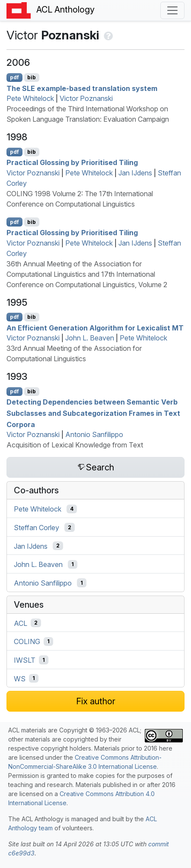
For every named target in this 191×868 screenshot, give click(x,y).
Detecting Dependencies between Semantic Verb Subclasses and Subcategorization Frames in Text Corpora (93, 413)
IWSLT (25, 660)
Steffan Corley (37, 528)
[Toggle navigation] (172, 10)
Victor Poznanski (86, 98)
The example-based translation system (82, 88)
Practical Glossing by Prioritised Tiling (72, 162)
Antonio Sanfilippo (94, 434)
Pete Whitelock (30, 98)
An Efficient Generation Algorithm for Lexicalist (95, 327)
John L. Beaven (90, 338)
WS (20, 678)
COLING (27, 641)
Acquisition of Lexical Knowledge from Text (75, 445)
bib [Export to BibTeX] (32, 77)
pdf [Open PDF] (14, 77)
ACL (21, 623)
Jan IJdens (135, 173)
